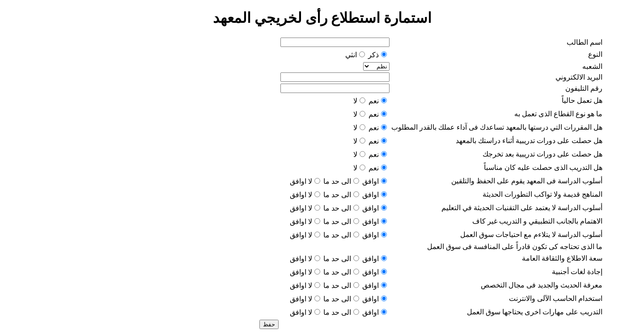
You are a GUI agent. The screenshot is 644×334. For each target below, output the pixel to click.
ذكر (373, 55)
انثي (351, 55)
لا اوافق (301, 181)
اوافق (371, 181)
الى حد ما (337, 181)
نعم (374, 101)
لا (355, 101)
